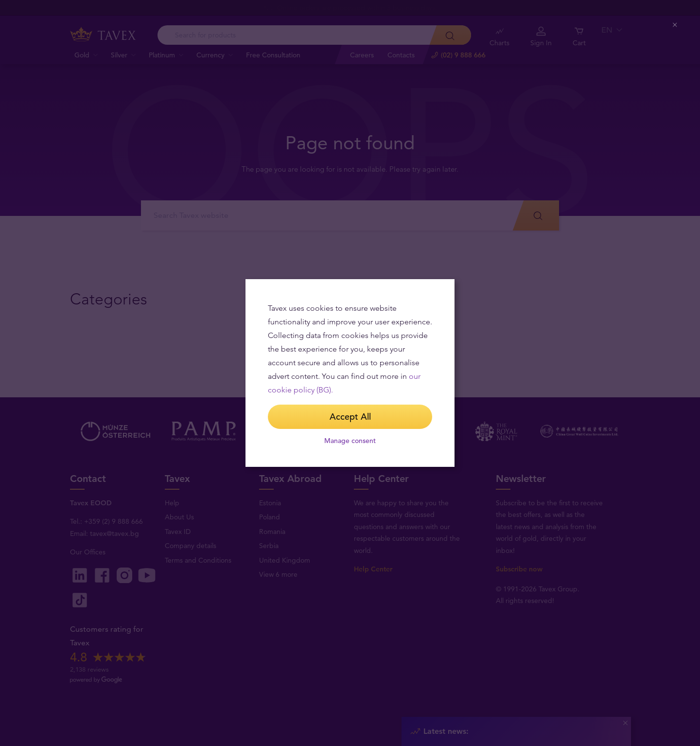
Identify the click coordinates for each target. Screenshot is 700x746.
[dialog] (350, 373)
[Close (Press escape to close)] (675, 25)
